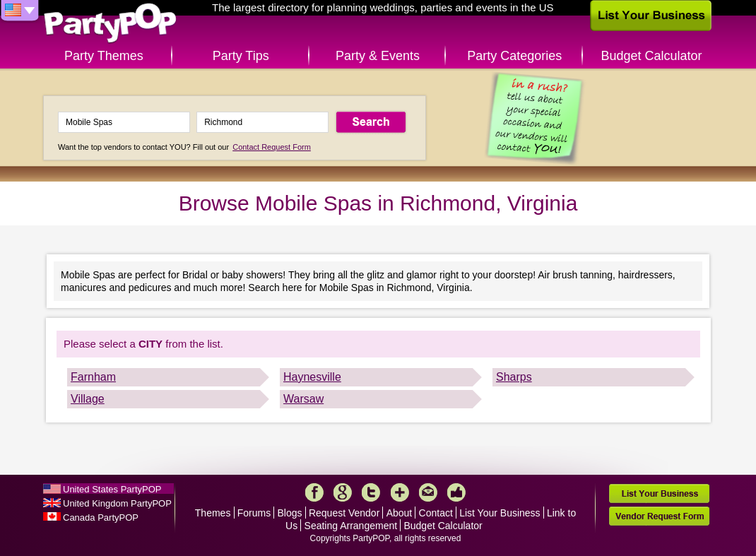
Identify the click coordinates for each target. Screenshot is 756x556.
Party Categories (514, 56)
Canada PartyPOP (101, 517)
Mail (428, 492)
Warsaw (303, 399)
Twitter (371, 492)
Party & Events (378, 56)
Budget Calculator (652, 56)
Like (456, 492)
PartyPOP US (110, 24)
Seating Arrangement (351, 526)
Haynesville (312, 377)
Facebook (314, 492)
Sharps (514, 377)
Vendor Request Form (659, 516)
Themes (213, 513)
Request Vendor (344, 513)
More (400, 492)
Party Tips (241, 56)
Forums (254, 513)
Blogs (290, 513)
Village (88, 399)
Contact (436, 513)
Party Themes (104, 56)
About (400, 513)
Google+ (343, 492)
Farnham (93, 377)
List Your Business (500, 513)
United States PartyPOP (112, 489)
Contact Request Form (272, 147)
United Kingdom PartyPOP (117, 503)
